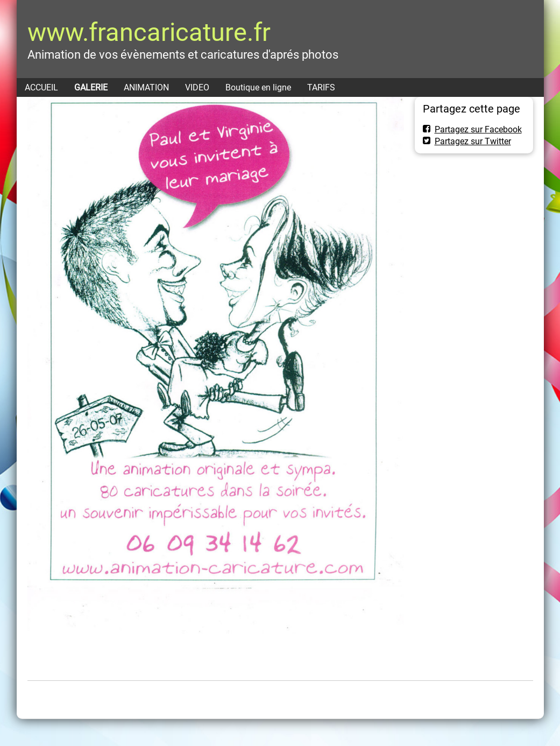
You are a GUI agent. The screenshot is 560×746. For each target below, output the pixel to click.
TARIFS (321, 87)
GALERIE (91, 87)
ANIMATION (146, 87)
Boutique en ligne (258, 87)
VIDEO (197, 87)
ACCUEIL (41, 87)
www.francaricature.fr (149, 32)
